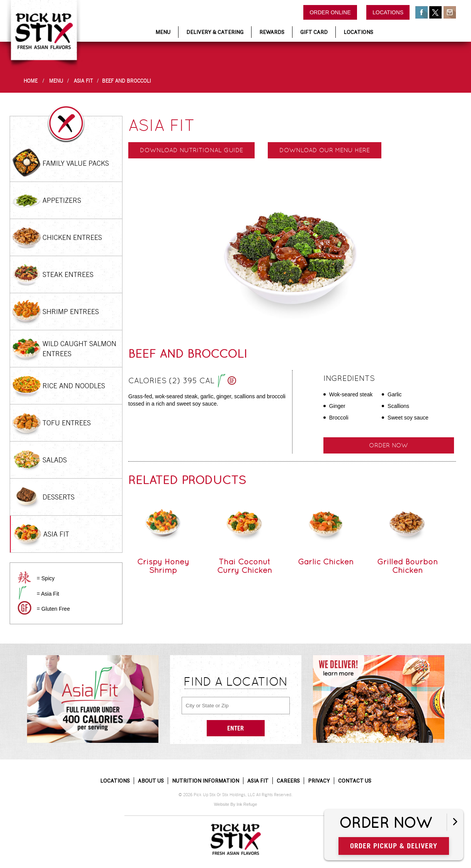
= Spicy (46, 578)
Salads (55, 460)
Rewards (272, 32)
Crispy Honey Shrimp (163, 566)
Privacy (319, 781)
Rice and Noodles (74, 386)
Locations (388, 12)
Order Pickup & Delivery (398, 845)
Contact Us (355, 781)
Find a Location (236, 681)
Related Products (187, 480)
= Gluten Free (53, 609)
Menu (163, 32)
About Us (151, 781)
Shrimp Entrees (71, 312)
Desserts (59, 497)
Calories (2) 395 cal (182, 381)
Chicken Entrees (72, 237)
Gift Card (314, 32)
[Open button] (455, 822)
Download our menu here (325, 150)
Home (31, 81)
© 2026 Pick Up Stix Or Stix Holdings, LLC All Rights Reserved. (235, 795)
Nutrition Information (206, 781)
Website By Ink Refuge (236, 804)
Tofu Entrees (67, 423)
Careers (288, 781)
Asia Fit (83, 81)
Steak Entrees (68, 274)
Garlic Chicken (326, 562)
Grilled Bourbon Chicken (407, 566)
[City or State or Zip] (236, 706)
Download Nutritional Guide (191, 150)
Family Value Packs (76, 163)
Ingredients (349, 378)
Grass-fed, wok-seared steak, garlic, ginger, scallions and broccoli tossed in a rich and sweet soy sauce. (207, 400)
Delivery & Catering (215, 32)
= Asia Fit (48, 594)
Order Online (330, 12)
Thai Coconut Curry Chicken (245, 566)
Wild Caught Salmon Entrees (79, 348)
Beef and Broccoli (127, 81)
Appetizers (62, 200)
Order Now (389, 823)
